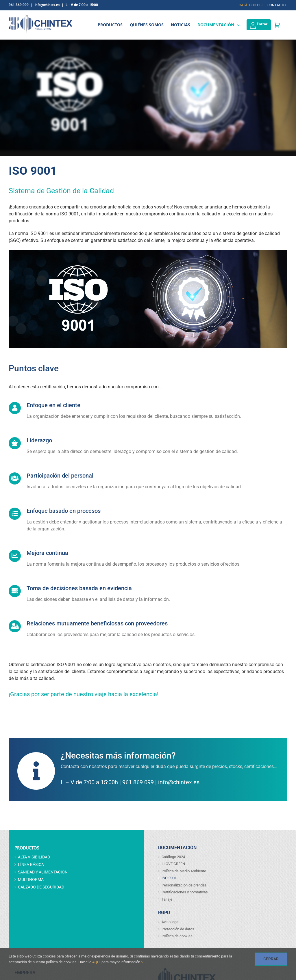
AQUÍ (96, 962)
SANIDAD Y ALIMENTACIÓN (43, 872)
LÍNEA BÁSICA (31, 865)
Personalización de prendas (184, 885)
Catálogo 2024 (173, 857)
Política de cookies (177, 936)
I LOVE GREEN (173, 864)
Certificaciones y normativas (185, 892)
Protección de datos (178, 929)
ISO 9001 (169, 878)
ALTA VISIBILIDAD (34, 857)
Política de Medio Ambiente (184, 871)
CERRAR (271, 959)
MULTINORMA (31, 880)
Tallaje (167, 899)
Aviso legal (170, 922)
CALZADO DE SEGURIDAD (41, 887)
